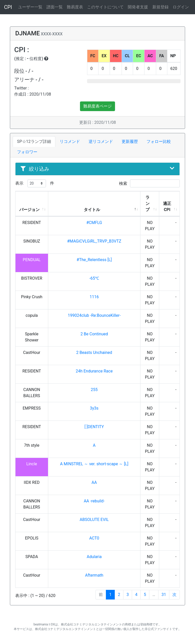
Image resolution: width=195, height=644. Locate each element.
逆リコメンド (101, 141)
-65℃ (94, 278)
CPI (8, 7)
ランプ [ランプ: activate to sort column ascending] (148, 204)
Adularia (94, 557)
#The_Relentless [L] (94, 260)
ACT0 (94, 538)
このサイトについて (105, 7)
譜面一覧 (55, 7)
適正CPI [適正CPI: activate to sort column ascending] (167, 207)
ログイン (181, 7)
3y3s (94, 408)
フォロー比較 (159, 141)
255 (94, 390)
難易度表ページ (97, 106)
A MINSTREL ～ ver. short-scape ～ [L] (94, 464)
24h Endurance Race (94, 371)
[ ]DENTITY (94, 427)
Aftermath (94, 575)
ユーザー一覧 (30, 7)
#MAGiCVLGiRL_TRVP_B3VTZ (94, 241)
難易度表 (75, 7)
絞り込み (97, 169)
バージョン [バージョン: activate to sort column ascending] (29, 210)
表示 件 (35, 183)
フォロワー (27, 152)
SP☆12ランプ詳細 (34, 141)
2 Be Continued (94, 334)
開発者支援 (138, 7)
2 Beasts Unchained (94, 353)
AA (94, 482)
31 (164, 595)
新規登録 (160, 7)
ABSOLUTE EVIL (94, 520)
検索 (149, 183)
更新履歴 (130, 141)
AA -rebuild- (94, 501)
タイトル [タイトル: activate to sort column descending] (92, 210)
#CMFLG (94, 223)
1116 (94, 297)
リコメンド (70, 141)
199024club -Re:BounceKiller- (94, 315)
